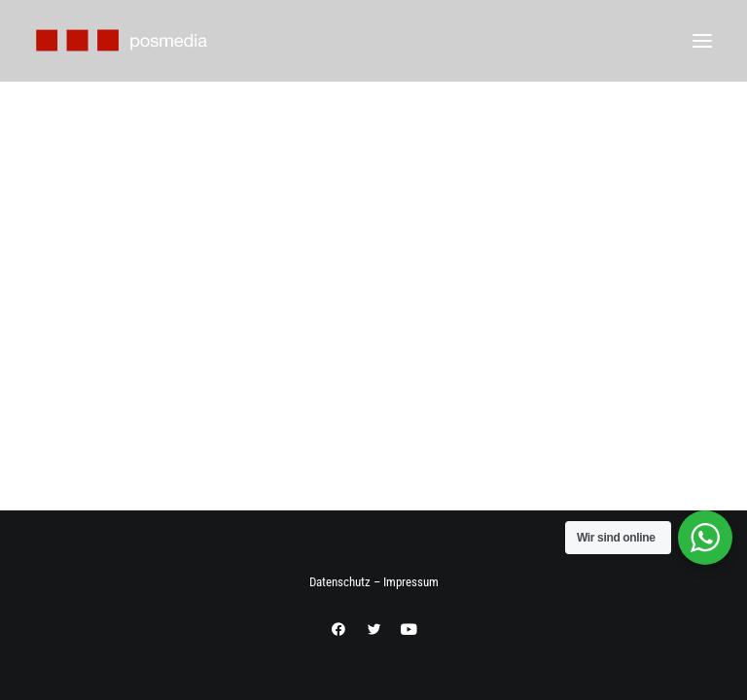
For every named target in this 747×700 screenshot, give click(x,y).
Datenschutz (340, 582)
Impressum (411, 582)
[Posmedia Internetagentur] (123, 41)
